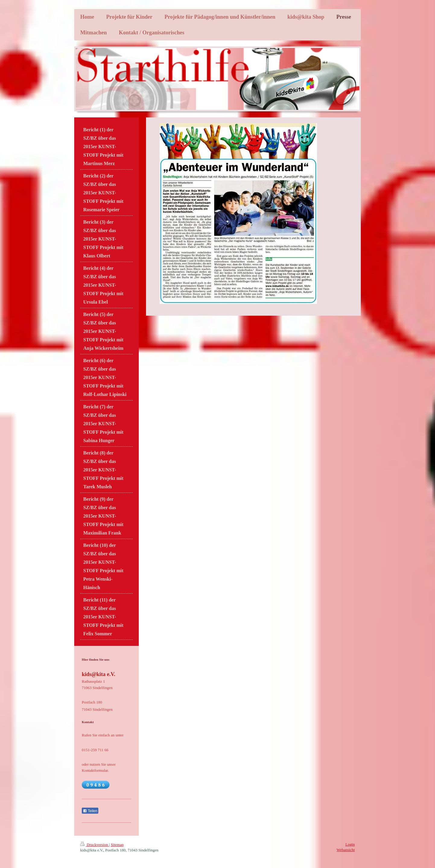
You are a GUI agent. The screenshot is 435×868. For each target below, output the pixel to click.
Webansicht (346, 850)
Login (350, 844)
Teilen (90, 811)
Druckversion (95, 845)
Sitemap (117, 845)
